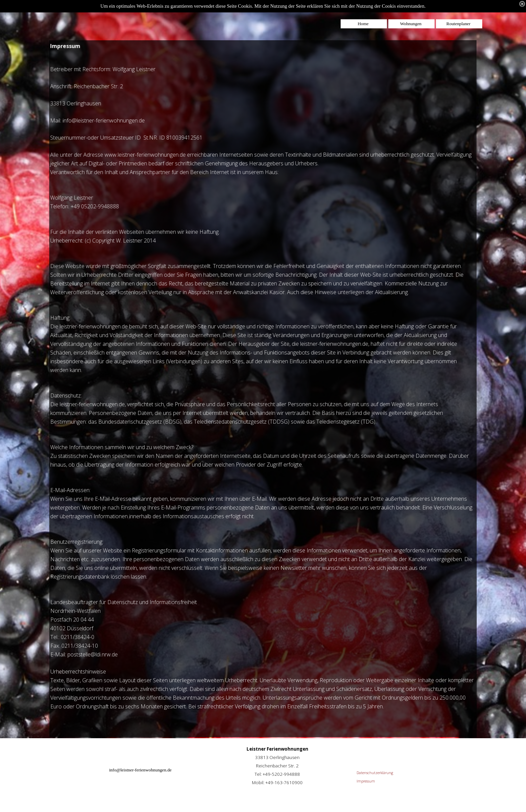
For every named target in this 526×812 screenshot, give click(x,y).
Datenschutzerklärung (375, 773)
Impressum (366, 781)
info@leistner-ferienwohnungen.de (140, 770)
